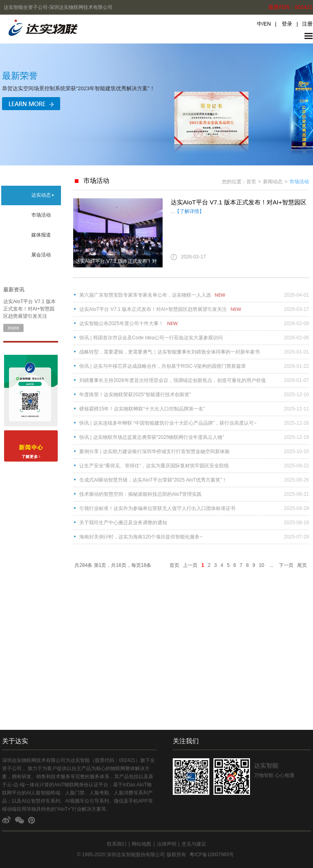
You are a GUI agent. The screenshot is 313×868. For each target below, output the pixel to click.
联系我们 (117, 844)
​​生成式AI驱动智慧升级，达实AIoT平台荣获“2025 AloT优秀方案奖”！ (153, 480)
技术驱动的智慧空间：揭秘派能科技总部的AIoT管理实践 (140, 494)
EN (267, 24)
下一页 (286, 565)
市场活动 (41, 215)
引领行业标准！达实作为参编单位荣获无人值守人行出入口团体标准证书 (157, 508)
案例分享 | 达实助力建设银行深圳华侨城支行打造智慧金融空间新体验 (154, 451)
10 (262, 565)
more (13, 328)
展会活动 (41, 255)
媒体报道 (41, 235)
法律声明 (167, 844)
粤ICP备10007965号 (212, 855)
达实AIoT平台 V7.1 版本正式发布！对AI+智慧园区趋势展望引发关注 (29, 309)
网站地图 (141, 844)
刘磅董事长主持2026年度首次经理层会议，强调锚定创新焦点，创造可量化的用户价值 (173, 380)
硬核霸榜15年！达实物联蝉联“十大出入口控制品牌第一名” (142, 409)
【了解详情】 (189, 211)
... (272, 565)
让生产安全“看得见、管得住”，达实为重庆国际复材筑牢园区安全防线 (154, 466)
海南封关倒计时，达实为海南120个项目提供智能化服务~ (141, 537)
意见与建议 (194, 844)
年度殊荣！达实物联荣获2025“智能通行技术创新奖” (135, 395)
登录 (287, 24)
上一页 (190, 565)
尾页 (302, 565)
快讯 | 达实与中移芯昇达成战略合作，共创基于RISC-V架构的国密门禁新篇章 (163, 366)
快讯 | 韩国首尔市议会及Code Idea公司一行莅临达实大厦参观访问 (151, 338)
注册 (307, 24)
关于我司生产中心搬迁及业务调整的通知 (123, 523)
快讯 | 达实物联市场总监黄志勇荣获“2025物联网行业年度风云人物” (152, 437)
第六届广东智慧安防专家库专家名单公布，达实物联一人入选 (145, 295)
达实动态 (41, 195)
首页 (251, 182)
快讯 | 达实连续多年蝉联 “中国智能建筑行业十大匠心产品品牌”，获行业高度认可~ (168, 423)
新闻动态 (273, 182)
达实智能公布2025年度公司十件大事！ (121, 323)
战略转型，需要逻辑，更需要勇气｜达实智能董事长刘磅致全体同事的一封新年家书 (170, 352)
